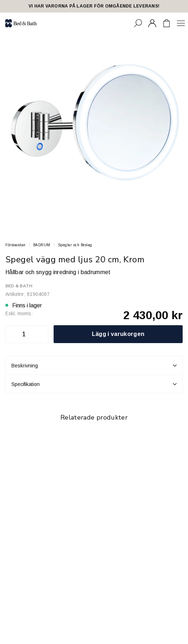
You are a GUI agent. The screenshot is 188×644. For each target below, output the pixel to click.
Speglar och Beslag (75, 245)
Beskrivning (94, 366)
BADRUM (42, 245)
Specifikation (94, 384)
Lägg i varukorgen (118, 334)
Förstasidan (16, 245)
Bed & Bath (19, 286)
